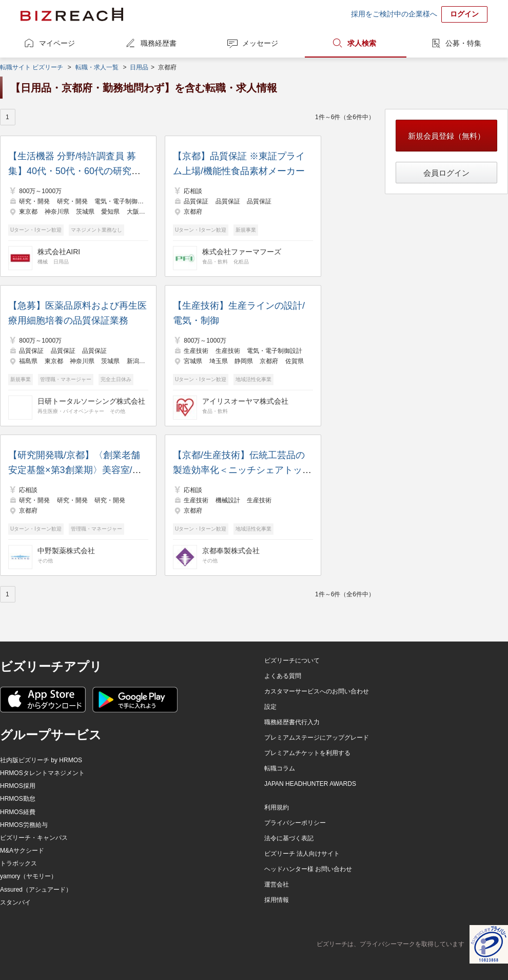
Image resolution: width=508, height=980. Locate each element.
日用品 (139, 67)
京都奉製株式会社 (231, 551)
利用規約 (277, 807)
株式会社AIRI (59, 252)
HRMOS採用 (18, 786)
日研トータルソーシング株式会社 (91, 401)
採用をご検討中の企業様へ (394, 14)
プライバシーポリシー (295, 823)
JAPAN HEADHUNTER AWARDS (310, 784)
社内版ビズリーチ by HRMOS (41, 760)
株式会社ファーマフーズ (242, 252)
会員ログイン (446, 173)
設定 (270, 707)
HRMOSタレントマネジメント (42, 773)
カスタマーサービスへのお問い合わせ (317, 691)
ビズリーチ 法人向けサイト (302, 854)
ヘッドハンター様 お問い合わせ (308, 869)
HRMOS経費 (18, 812)
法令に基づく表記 (289, 838)
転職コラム (280, 768)
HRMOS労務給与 (24, 825)
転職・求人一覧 (97, 67)
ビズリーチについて (292, 661)
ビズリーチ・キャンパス (34, 838)
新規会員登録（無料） (446, 136)
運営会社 (277, 884)
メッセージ (260, 43)
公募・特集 (463, 43)
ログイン (464, 14)
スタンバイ (15, 902)
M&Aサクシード (22, 851)
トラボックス (18, 863)
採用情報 (277, 900)
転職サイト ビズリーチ (32, 67)
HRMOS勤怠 (18, 799)
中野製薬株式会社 (66, 551)
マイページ (57, 43)
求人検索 (362, 43)
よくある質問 (283, 676)
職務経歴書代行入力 (292, 722)
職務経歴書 (159, 43)
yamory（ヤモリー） (28, 876)
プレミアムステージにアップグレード (317, 738)
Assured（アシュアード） (36, 890)
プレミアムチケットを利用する (307, 753)
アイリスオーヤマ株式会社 (245, 401)
